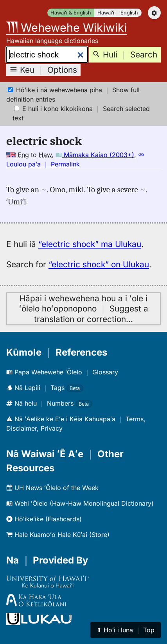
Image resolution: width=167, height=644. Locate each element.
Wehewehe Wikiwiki (66, 28)
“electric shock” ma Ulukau (90, 244)
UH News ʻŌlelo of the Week (52, 488)
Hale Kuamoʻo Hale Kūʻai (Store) (58, 535)
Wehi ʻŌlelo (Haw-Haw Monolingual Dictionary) (80, 503)
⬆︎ (126, 630)
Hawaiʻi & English (71, 13)
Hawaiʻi (106, 13)
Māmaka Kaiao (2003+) (95, 155)
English (129, 13)
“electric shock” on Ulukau (99, 264)
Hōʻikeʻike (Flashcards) (44, 519)
